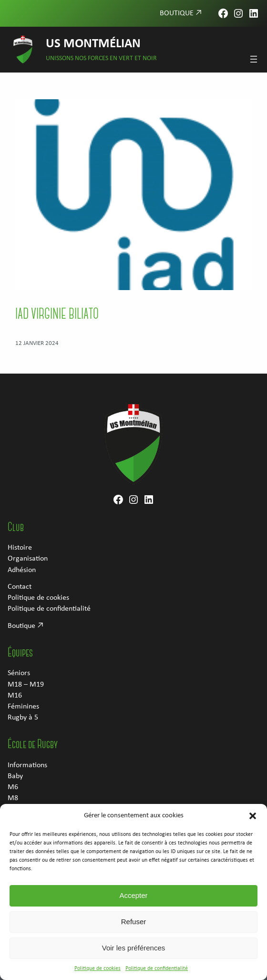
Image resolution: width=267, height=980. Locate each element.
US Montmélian (93, 44)
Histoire (20, 548)
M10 (15, 809)
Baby (15, 776)
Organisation (28, 559)
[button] (253, 822)
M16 (15, 696)
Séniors (19, 673)
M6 (13, 787)
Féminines (23, 707)
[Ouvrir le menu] (254, 59)
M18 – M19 (26, 685)
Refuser (134, 928)
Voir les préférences (134, 954)
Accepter (133, 902)
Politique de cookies (98, 975)
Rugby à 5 (23, 718)
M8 (13, 798)
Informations (27, 765)
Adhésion (22, 570)
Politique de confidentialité (157, 975)
